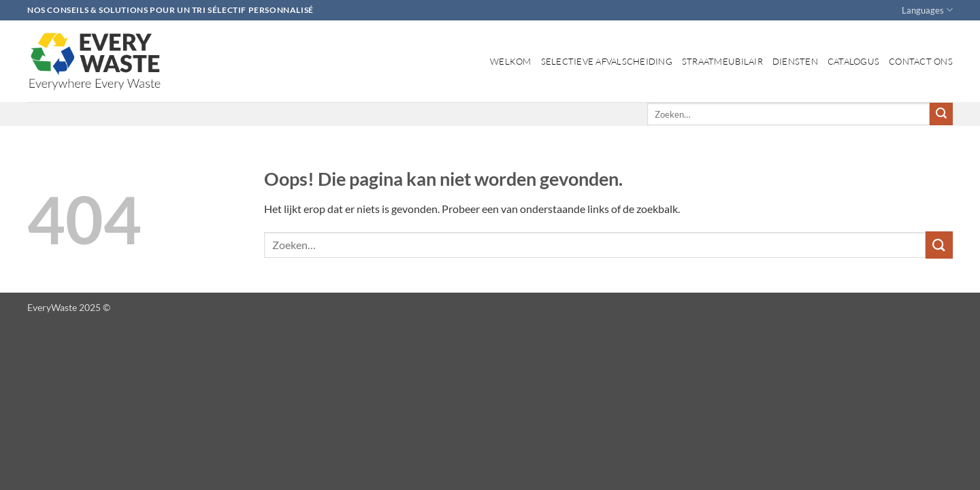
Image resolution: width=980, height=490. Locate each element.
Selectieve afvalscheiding (607, 61)
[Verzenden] (941, 114)
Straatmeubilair (722, 61)
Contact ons (921, 61)
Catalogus (853, 61)
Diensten (795, 61)
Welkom (511, 61)
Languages (927, 10)
